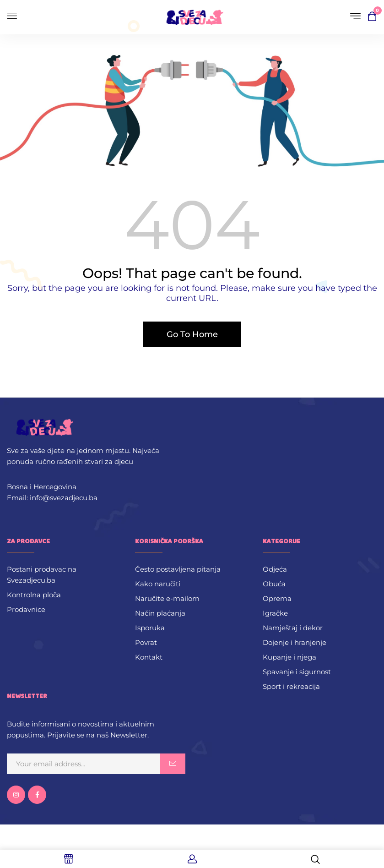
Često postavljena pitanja (178, 569)
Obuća (274, 584)
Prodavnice (26, 609)
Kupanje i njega (289, 657)
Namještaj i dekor (293, 628)
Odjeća (275, 569)
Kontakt (149, 657)
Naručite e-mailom (167, 598)
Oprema (277, 598)
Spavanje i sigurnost (297, 672)
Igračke (275, 613)
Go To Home (192, 334)
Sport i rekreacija (291, 686)
